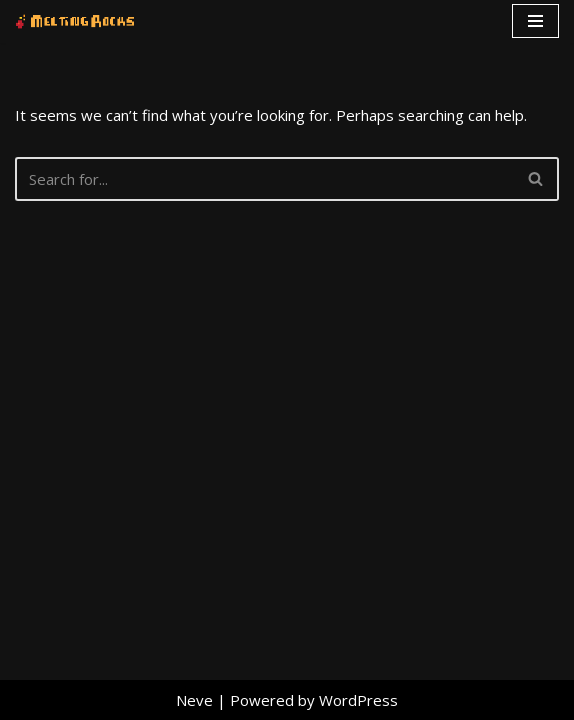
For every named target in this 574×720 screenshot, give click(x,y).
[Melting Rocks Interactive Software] (75, 21)
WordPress (358, 700)
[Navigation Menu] (535, 21)
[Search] (264, 179)
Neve (194, 700)
